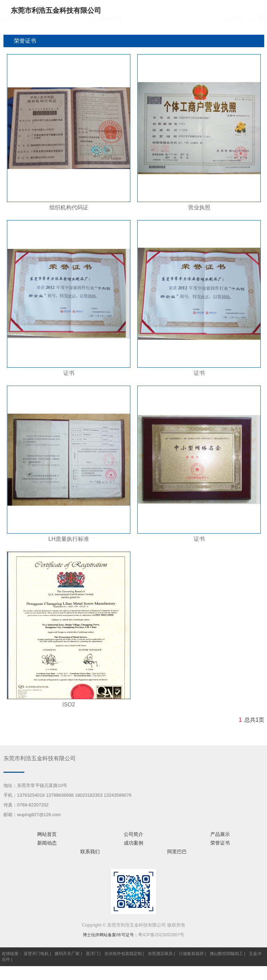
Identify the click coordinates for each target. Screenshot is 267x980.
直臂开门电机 (36, 954)
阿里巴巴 (177, 852)
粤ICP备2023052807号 (161, 935)
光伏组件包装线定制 (123, 954)
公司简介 (133, 834)
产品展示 (220, 834)
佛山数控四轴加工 (226, 954)
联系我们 (90, 852)
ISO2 (68, 705)
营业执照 (199, 207)
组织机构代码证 (69, 207)
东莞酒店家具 (160, 954)
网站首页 (47, 834)
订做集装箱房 (191, 954)
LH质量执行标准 (68, 539)
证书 (69, 373)
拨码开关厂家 (67, 954)
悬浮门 (92, 954)
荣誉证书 (220, 843)
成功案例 (133, 843)
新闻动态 (47, 843)
